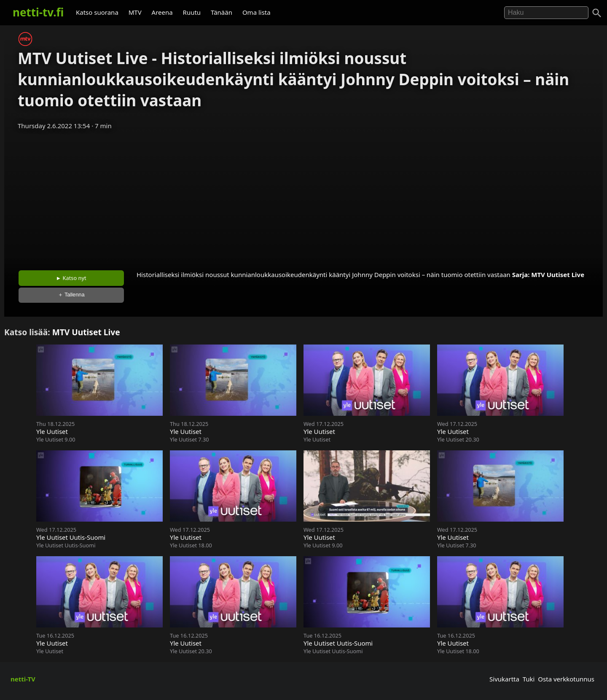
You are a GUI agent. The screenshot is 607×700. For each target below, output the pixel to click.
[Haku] (597, 13)
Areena (162, 12)
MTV (135, 12)
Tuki (529, 679)
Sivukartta (504, 679)
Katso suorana (97, 12)
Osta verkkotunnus (566, 679)
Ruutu (192, 12)
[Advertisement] (303, 197)
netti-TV (23, 679)
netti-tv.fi (38, 12)
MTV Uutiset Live (558, 275)
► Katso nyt (71, 278)
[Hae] (546, 13)
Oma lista (256, 12)
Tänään (222, 12)
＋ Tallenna (71, 295)
